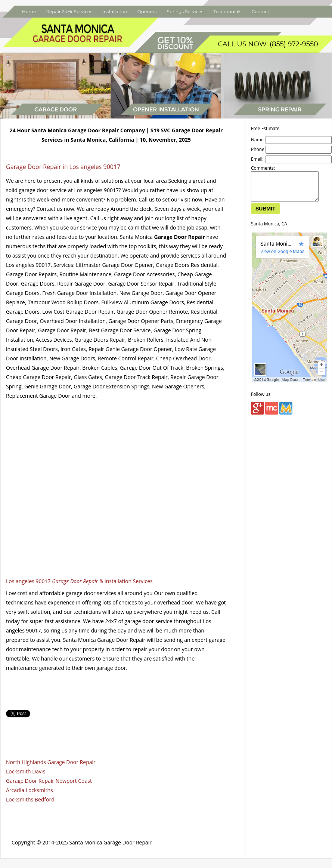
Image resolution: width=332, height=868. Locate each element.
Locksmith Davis (26, 771)
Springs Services (185, 11)
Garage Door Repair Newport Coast (49, 781)
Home (29, 11)
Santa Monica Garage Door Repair (110, 842)
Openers (147, 11)
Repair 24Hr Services (69, 11)
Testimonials (227, 11)
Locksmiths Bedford (30, 799)
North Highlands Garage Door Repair (51, 762)
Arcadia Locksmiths (30, 790)
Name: (258, 140)
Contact (260, 11)
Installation (115, 11)
